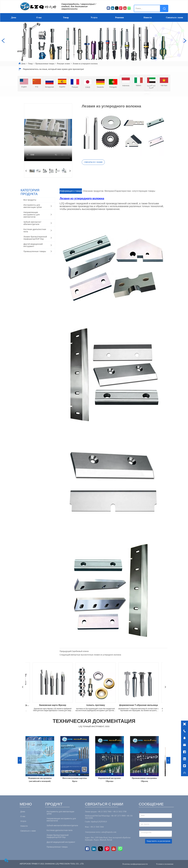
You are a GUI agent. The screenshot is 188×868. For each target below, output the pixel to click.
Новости (148, 17)
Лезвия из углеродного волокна (85, 64)
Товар (66, 17)
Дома (14, 17)
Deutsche (100, 87)
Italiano (139, 85)
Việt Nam (164, 85)
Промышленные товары (45, 64)
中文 (37, 87)
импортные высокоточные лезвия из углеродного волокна (96, 655)
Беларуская (49, 87)
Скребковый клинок (80, 651)
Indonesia (126, 86)
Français (75, 87)
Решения (119, 17)
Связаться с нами (174, 17)
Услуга (94, 17)
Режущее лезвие (63, 64)
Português (113, 87)
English (24, 87)
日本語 (88, 87)
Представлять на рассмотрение (158, 841)
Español (62, 87)
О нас (39, 17)
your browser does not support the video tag (48, 132)
